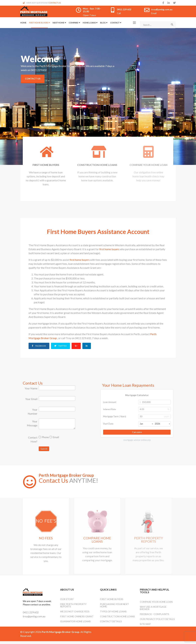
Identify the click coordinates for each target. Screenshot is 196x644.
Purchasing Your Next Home (114, 608)
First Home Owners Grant (77, 619)
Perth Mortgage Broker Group (66, 475)
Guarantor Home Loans (75, 624)
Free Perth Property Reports (73, 608)
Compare (73, 23)
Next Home (58, 23)
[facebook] (163, 3)
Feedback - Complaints (154, 617)
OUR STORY (67, 602)
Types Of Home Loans (113, 614)
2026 (162, 423)
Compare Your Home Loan (156, 605)
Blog (103, 23)
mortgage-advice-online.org (137, 439)
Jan (146, 423)
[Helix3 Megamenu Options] (134, 23)
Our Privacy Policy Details (157, 622)
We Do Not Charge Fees (75, 614)
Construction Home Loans (117, 619)
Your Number (33, 411)
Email (54, 437)
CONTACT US (55, 3)
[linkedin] (169, 3)
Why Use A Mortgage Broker (153, 611)
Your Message (32, 423)
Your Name (31, 388)
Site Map (145, 627)
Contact (115, 23)
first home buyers (110, 249)
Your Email (31, 398)
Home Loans (89, 23)
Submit (44, 448)
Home (23, 23)
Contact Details (111, 624)
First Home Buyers (39, 23)
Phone (44, 437)
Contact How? (33, 439)
